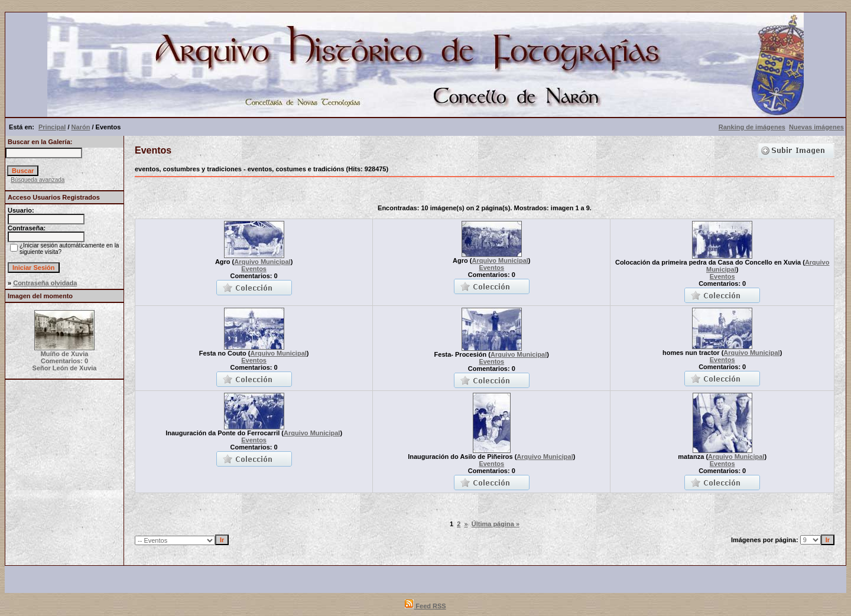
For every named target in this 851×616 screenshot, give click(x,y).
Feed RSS (425, 606)
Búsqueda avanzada (38, 180)
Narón (81, 127)
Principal (52, 127)
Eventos (254, 269)
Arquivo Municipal (262, 262)
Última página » (496, 524)
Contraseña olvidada (45, 283)
